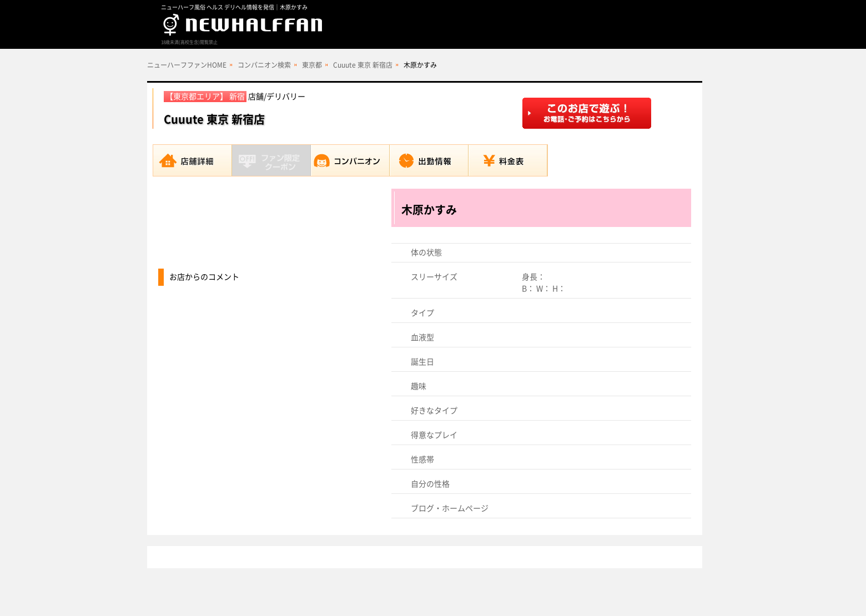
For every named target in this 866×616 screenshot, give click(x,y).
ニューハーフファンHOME (187, 65)
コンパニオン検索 (264, 65)
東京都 (312, 65)
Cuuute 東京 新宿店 (363, 65)
